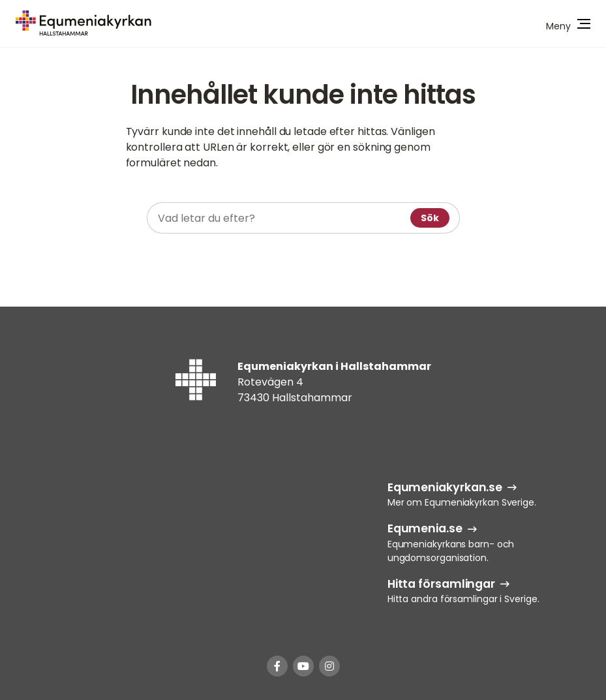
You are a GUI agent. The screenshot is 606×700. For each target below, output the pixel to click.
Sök (430, 218)
